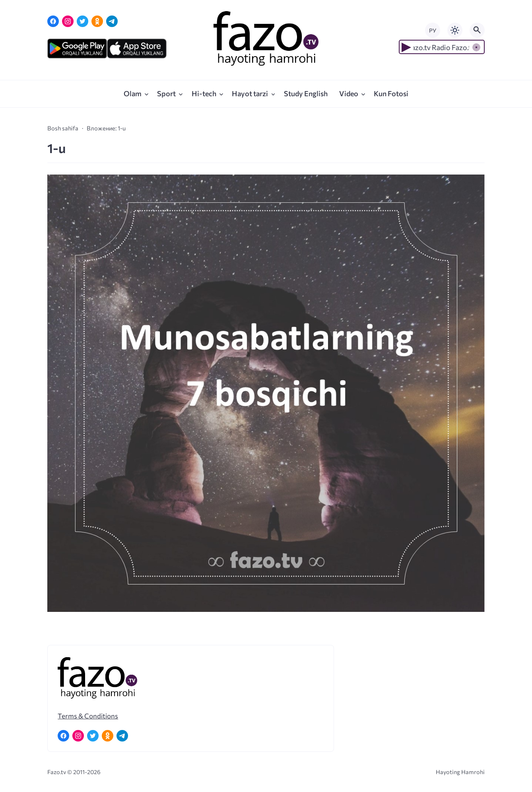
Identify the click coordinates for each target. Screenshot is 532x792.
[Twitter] (83, 21)
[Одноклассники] (97, 21)
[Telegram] (112, 21)
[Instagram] (68, 21)
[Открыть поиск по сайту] (477, 30)
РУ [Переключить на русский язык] (433, 30)
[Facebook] (53, 21)
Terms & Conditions (88, 716)
